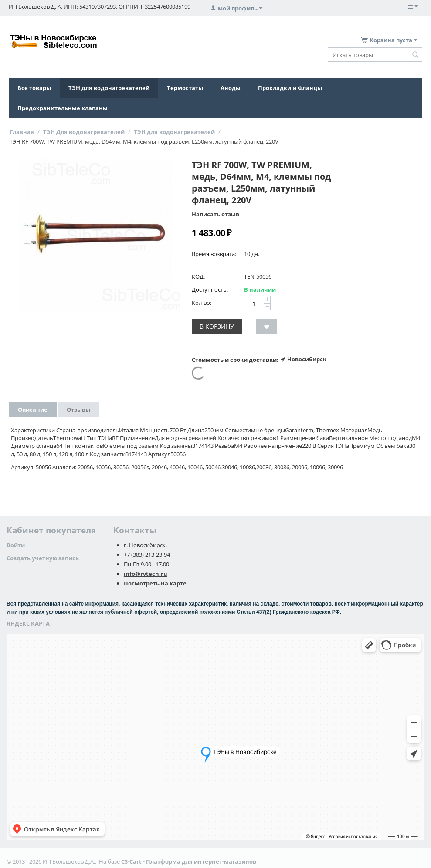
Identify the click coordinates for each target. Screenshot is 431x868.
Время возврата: (214, 254)
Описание (33, 410)
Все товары (34, 88)
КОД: (198, 276)
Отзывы (78, 410)
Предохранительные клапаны (63, 108)
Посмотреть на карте (155, 583)
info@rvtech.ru (146, 574)
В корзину (217, 326)
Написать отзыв (215, 214)
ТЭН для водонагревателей (109, 88)
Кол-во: (202, 303)
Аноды (231, 88)
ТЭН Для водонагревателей (84, 132)
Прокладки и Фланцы (290, 88)
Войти (16, 545)
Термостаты (185, 88)
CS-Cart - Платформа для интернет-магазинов (189, 861)
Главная (22, 132)
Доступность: (210, 289)
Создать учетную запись (43, 558)
